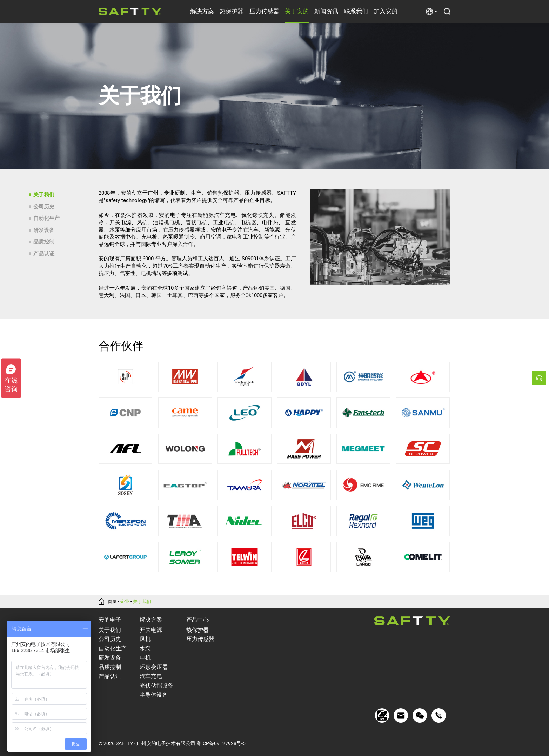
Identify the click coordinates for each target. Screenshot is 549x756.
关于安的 (297, 11)
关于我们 (44, 195)
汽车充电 (151, 676)
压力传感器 (264, 11)
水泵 (145, 648)
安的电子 (110, 620)
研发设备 (44, 230)
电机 (145, 658)
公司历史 (44, 207)
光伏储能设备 (156, 686)
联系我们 (356, 11)
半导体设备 (154, 695)
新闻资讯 (326, 11)
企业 (126, 602)
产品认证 (44, 254)
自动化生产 (46, 218)
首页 (113, 602)
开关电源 (151, 630)
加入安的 (386, 11)
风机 (145, 639)
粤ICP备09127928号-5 (221, 744)
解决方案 (202, 11)
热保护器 (232, 11)
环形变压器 (154, 667)
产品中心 (197, 620)
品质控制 (44, 242)
